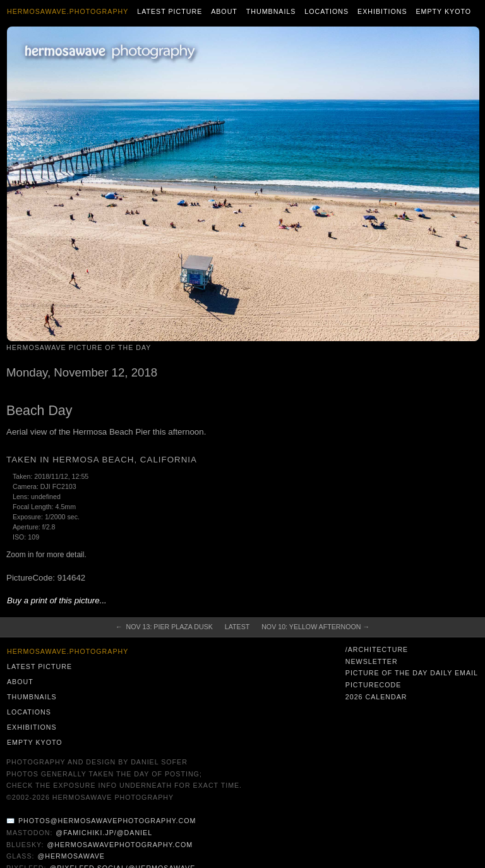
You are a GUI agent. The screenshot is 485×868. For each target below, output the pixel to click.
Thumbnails (271, 11)
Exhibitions (382, 11)
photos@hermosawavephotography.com (107, 821)
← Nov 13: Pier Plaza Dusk (164, 627)
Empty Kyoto (443, 11)
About (224, 11)
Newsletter (372, 661)
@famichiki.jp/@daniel (104, 833)
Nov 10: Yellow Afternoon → (315, 627)
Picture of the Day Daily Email (412, 673)
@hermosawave (71, 856)
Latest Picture (170, 11)
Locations (326, 11)
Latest (237, 627)
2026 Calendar (376, 697)
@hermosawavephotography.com (120, 845)
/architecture (377, 649)
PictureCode (374, 685)
